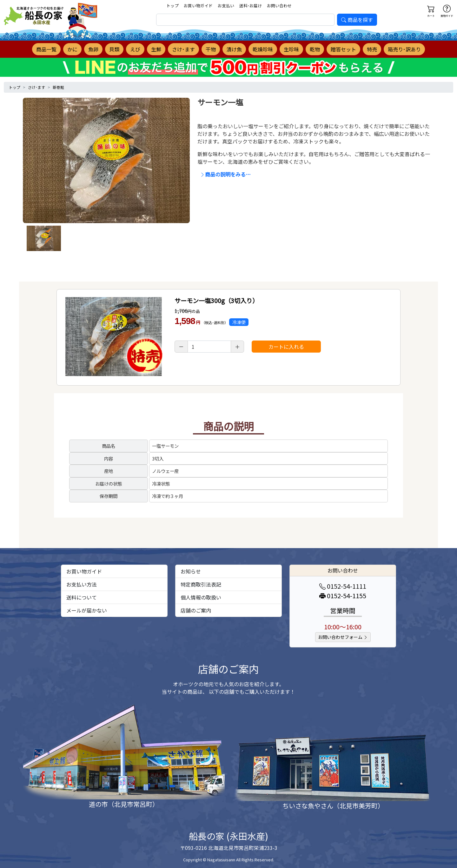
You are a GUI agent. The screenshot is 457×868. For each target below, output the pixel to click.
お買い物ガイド (198, 6)
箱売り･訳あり (404, 49)
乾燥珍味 (263, 49)
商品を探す (357, 20)
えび (135, 49)
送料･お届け (251, 6)
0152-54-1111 (343, 586)
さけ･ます (183, 49)
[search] (245, 20)
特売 (372, 49)
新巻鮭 (58, 87)
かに (72, 49)
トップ (172, 6)
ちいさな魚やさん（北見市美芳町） (333, 806)
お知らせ (191, 571)
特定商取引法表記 (201, 584)
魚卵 (93, 49)
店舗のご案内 (196, 610)
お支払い (226, 6)
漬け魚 (234, 49)
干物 (211, 49)
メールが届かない (87, 610)
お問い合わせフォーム (343, 637)
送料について (82, 597)
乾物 (315, 49)
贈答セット (343, 49)
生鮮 (156, 49)
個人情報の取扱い (201, 597)
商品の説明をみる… (225, 174)
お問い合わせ (279, 6)
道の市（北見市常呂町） (124, 804)
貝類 (114, 49)
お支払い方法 (82, 584)
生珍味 (291, 49)
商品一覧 (46, 49)
